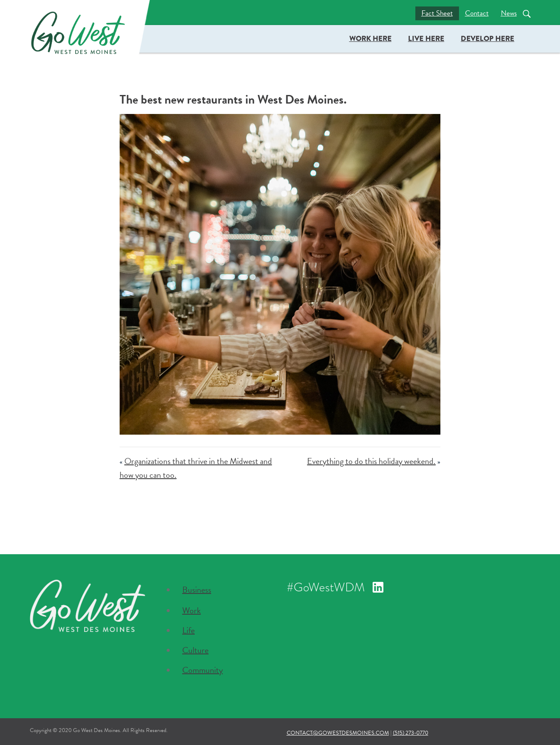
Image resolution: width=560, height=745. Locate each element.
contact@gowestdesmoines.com (338, 733)
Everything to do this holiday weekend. (371, 461)
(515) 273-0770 (411, 733)
